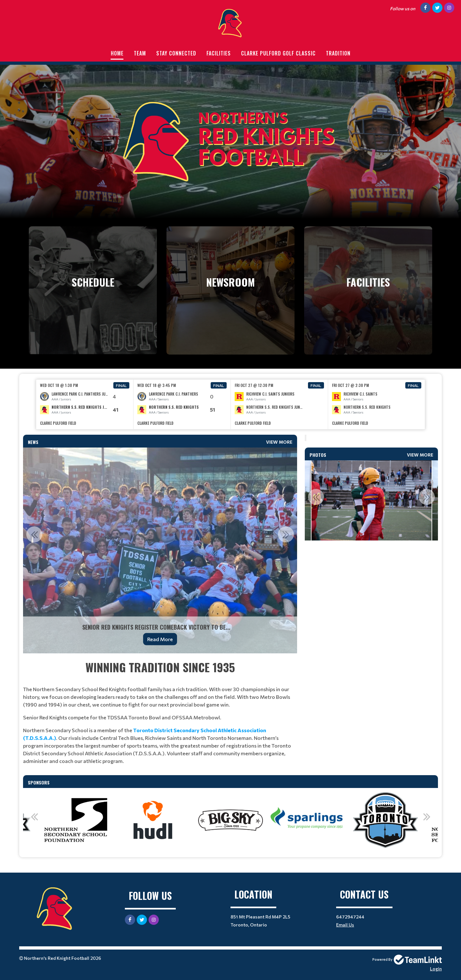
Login (436, 969)
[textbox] (160, 712)
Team (140, 53)
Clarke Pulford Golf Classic (278, 53)
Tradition (338, 53)
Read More (160, 639)
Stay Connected (176, 53)
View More (279, 442)
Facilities (219, 53)
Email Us (345, 925)
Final (121, 385)
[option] (85, 404)
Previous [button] (34, 534)
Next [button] (286, 534)
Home (117, 53)
